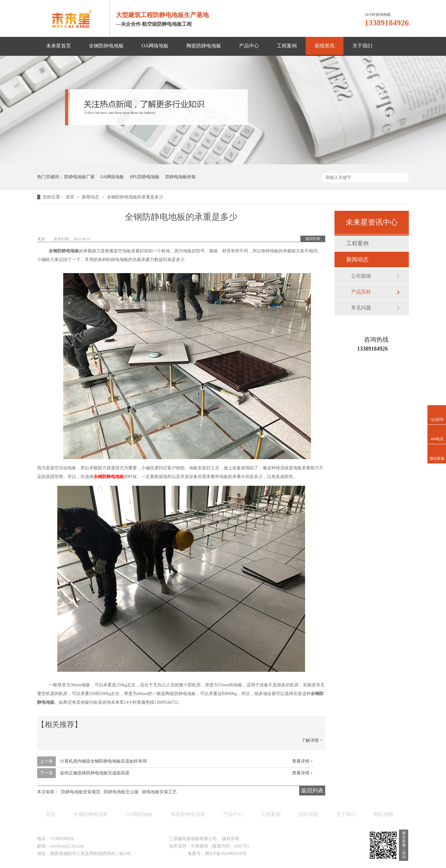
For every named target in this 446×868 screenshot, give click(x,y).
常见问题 (361, 308)
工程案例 (287, 46)
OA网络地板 (155, 46)
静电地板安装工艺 (160, 792)
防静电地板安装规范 (81, 792)
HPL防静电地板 (145, 177)
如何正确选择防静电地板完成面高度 (95, 773)
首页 (71, 197)
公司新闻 (361, 276)
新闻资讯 (325, 46)
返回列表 (313, 239)
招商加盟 (308, 814)
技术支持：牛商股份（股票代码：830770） (210, 846)
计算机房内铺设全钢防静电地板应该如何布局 (103, 761)
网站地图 (383, 814)
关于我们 (362, 46)
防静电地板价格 (181, 177)
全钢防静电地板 (106, 46)
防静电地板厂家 (80, 177)
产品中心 (249, 46)
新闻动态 (91, 197)
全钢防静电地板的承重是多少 (135, 197)
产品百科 (361, 292)
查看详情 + (302, 761)
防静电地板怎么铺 (121, 792)
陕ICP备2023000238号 (226, 854)
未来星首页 (59, 46)
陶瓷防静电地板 (204, 46)
